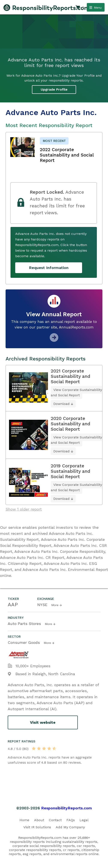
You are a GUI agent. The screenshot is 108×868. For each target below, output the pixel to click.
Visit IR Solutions (37, 827)
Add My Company (70, 827)
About (39, 820)
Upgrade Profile (54, 89)
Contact (55, 820)
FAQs (71, 820)
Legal (84, 820)
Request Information (49, 268)
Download (61, 404)
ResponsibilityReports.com (67, 808)
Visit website (43, 722)
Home (24, 820)
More (55, 605)
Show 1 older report (24, 509)
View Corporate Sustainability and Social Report (76, 392)
